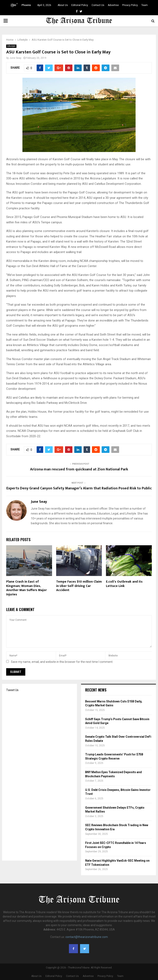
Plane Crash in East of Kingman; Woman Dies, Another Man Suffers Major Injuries (26, 588)
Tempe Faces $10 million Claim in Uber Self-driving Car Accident (79, 586)
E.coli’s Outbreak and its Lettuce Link (124, 584)
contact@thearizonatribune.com (87, 937)
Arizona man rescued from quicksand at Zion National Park (79, 469)
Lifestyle (11, 46)
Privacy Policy (130, 5)
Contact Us (98, 5)
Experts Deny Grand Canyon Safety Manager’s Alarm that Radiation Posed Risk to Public (79, 488)
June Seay (15, 58)
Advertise (113, 5)
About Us (63, 5)
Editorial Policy (80, 5)
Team (145, 5)
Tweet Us (12, 690)
